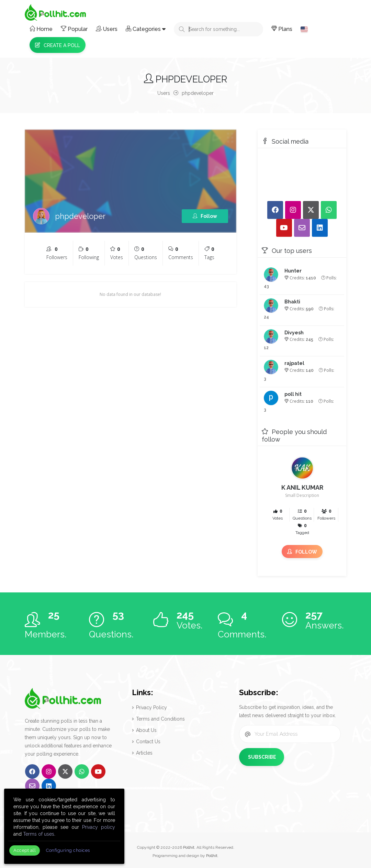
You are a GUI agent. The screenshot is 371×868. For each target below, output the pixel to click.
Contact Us (148, 742)
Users (107, 29)
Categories (146, 29)
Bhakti (292, 302)
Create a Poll (58, 45)
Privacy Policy (151, 708)
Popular (74, 29)
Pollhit (189, 847)
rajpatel (294, 363)
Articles (144, 753)
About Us (146, 730)
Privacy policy (99, 827)
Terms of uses (39, 834)
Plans (282, 29)
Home (41, 29)
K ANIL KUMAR (302, 487)
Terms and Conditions (160, 719)
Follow (205, 216)
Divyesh (294, 333)
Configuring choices (68, 850)
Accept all (25, 850)
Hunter (293, 271)
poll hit (293, 394)
